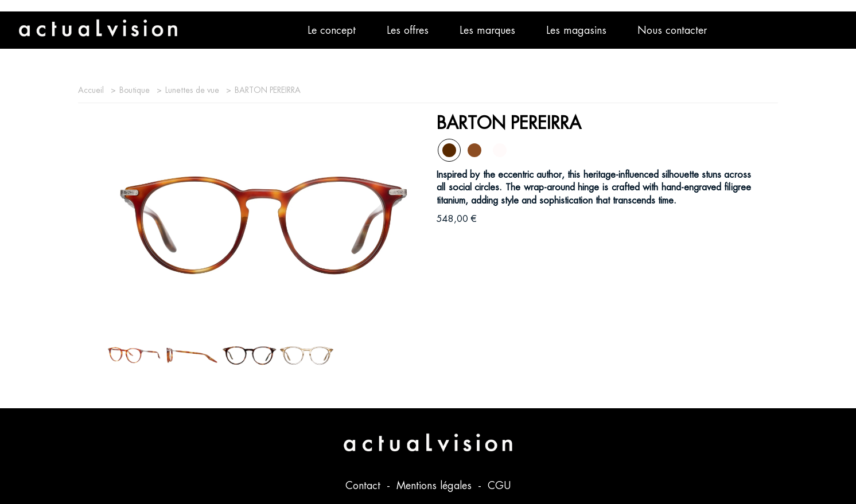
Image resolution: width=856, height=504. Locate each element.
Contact (365, 485)
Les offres (408, 30)
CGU (499, 485)
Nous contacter (672, 30)
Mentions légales (436, 485)
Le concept (332, 30)
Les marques (487, 30)
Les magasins (576, 30)
